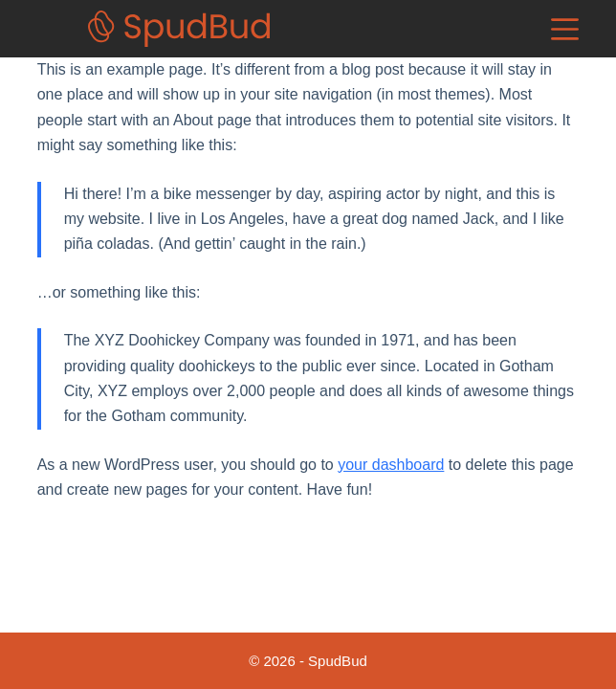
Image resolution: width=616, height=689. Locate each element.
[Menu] (565, 29)
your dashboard (391, 465)
